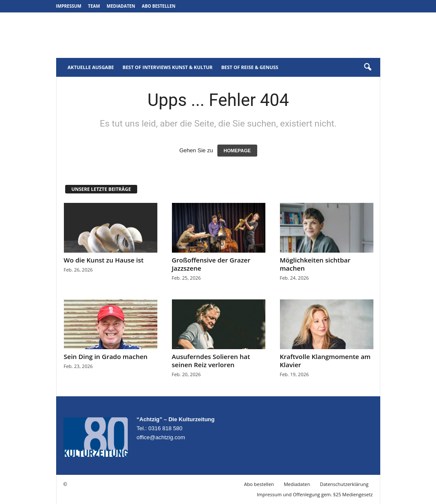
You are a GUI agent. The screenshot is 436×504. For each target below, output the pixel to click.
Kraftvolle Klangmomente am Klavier (325, 361)
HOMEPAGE (237, 151)
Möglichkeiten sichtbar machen (315, 264)
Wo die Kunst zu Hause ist (104, 260)
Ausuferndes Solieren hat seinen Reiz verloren (211, 361)
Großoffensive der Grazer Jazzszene (211, 264)
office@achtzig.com (161, 437)
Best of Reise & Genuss (250, 67)
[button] (367, 67)
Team (94, 6)
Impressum (69, 6)
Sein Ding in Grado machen (106, 356)
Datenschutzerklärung (344, 484)
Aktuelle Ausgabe (91, 67)
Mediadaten (121, 6)
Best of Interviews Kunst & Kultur (168, 67)
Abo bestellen (159, 6)
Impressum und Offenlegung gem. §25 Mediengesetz (315, 494)
